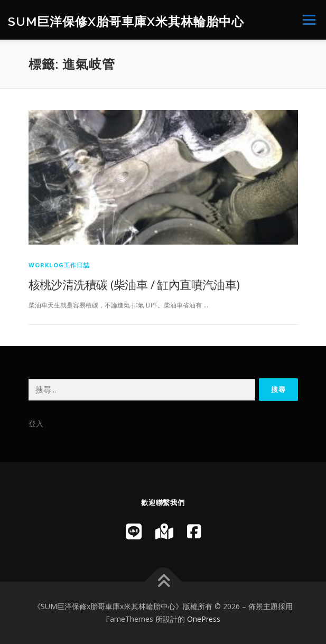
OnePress (204, 619)
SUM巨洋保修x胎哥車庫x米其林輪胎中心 (126, 21)
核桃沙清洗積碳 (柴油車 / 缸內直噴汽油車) (134, 284)
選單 (308, 20)
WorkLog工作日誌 (59, 265)
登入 (36, 423)
